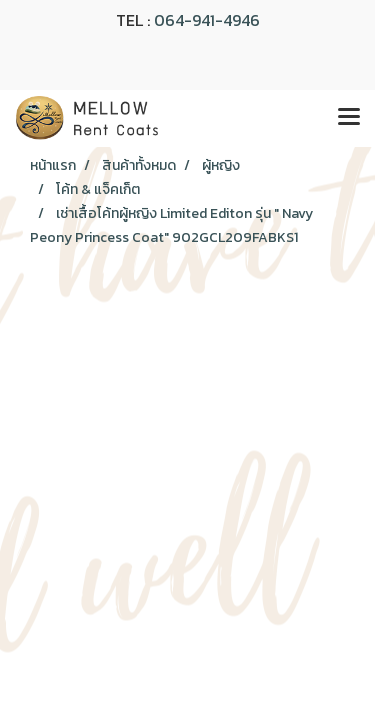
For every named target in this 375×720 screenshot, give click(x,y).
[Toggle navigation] (349, 118)
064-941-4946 (207, 20)
